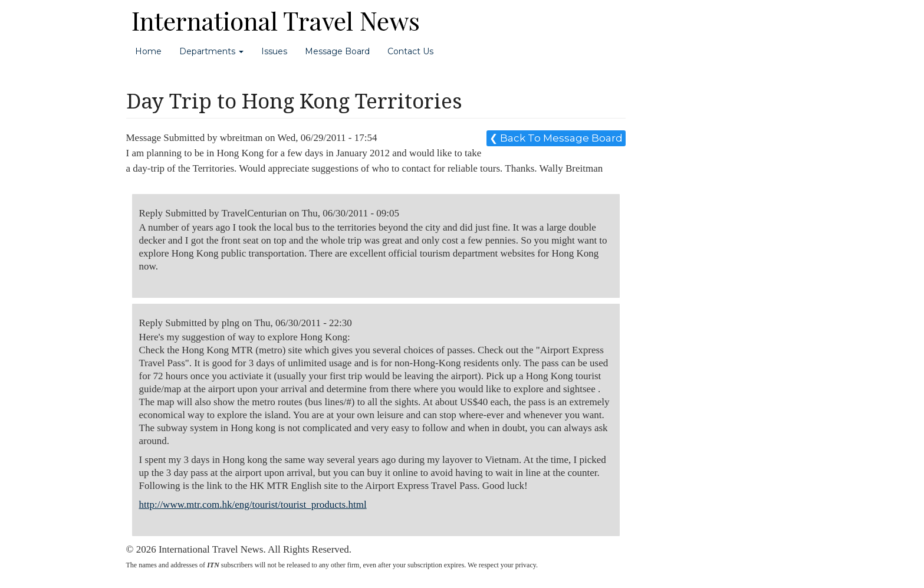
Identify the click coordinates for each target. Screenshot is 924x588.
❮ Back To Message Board (556, 138)
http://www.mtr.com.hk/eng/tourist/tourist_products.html (253, 505)
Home (148, 51)
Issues (274, 51)
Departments (211, 51)
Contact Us (410, 51)
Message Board (337, 51)
